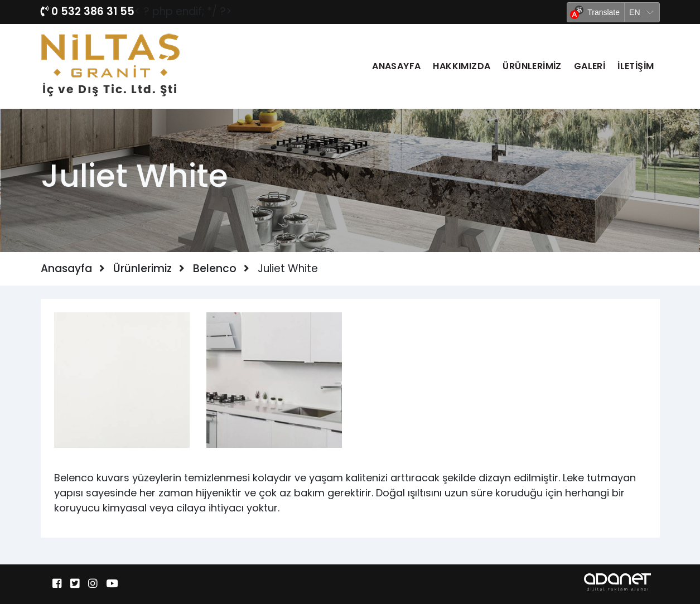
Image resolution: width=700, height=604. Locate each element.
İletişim (636, 66)
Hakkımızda (462, 66)
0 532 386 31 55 (88, 11)
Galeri (590, 66)
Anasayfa (396, 66)
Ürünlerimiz (532, 66)
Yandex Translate (634, 29)
